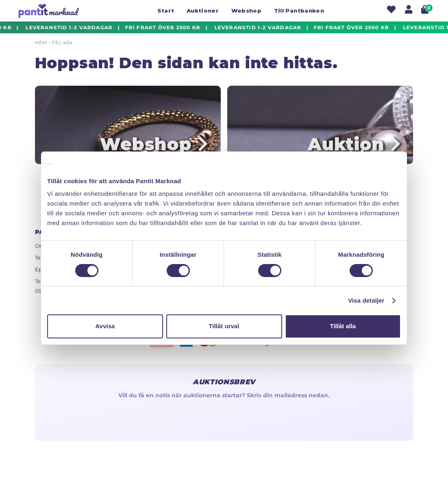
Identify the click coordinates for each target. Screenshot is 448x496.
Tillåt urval (224, 326)
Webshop (246, 11)
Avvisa (105, 326)
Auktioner (203, 11)
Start (166, 11)
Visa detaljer (366, 300)
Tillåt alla (343, 326)
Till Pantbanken (299, 11)
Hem (41, 42)
